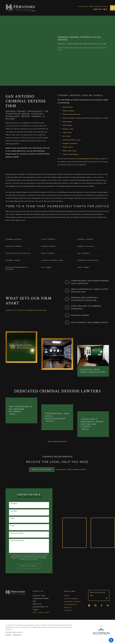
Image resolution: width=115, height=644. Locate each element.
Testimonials (70, 608)
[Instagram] (95, 609)
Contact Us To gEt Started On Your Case (26, 310)
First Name (14, 507)
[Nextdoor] (108, 609)
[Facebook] (102, 609)
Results (68, 611)
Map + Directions (41, 616)
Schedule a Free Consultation (71, 473)
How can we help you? (17, 544)
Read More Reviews (57, 442)
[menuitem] (73, 599)
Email (12, 529)
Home (66, 599)
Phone (12, 522)
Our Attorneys (71, 602)
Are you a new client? (17, 537)
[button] (111, 640)
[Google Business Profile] (89, 609)
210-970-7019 (100, 9)
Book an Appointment (42, 473)
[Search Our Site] (107, 602)
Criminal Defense (72, 605)
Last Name (14, 515)
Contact (68, 614)
